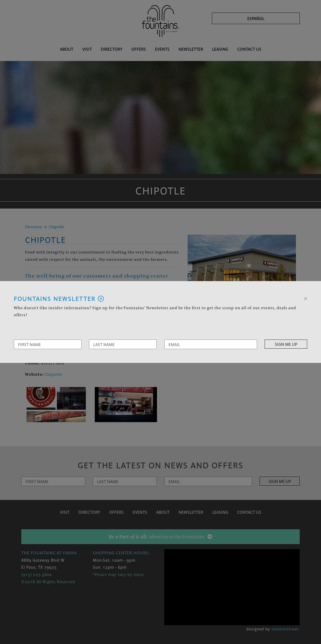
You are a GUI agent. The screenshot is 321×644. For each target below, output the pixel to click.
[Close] (306, 298)
